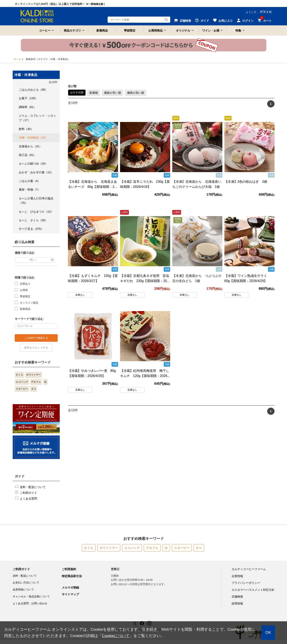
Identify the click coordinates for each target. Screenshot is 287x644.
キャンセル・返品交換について (31, 596)
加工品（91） (28, 155)
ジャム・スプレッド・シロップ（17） (37, 118)
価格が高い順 (136, 93)
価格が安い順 (113, 93)
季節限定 (130, 30)
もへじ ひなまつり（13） (36, 212)
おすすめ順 (77, 92)
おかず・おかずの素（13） (36, 172)
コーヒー (45, 30)
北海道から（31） (30, 146)
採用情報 (237, 603)
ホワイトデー (34, 375)
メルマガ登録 (70, 588)
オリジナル (183, 30)
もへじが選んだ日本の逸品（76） (36, 201)
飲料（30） (26, 129)
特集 (238, 30)
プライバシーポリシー (246, 583)
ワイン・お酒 (211, 30)
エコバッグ (22, 382)
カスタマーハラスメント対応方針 (253, 590)
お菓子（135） (28, 98)
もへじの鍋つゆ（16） (33, 164)
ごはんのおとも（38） (33, 90)
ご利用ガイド (28, 493)
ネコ (34, 389)
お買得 (24, 290)
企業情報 (237, 576)
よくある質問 (28, 499)
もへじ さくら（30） (33, 220)
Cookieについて (116, 636)
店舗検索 (237, 597)
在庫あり (25, 284)
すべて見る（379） (31, 229)
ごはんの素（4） (30, 181)
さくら (19, 375)
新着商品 (102, 30)
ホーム (17, 59)
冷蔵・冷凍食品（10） (33, 138)
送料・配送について (33, 487)
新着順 (94, 93)
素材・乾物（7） (30, 189)
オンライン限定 (29, 303)
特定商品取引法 (72, 576)
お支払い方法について (26, 583)
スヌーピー (22, 389)
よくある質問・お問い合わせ (30, 603)
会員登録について (23, 589)
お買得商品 (155, 30)
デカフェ (36, 382)
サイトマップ (70, 594)
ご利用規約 (69, 569)
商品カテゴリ (72, 30)
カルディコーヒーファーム (249, 569)
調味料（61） (28, 107)
